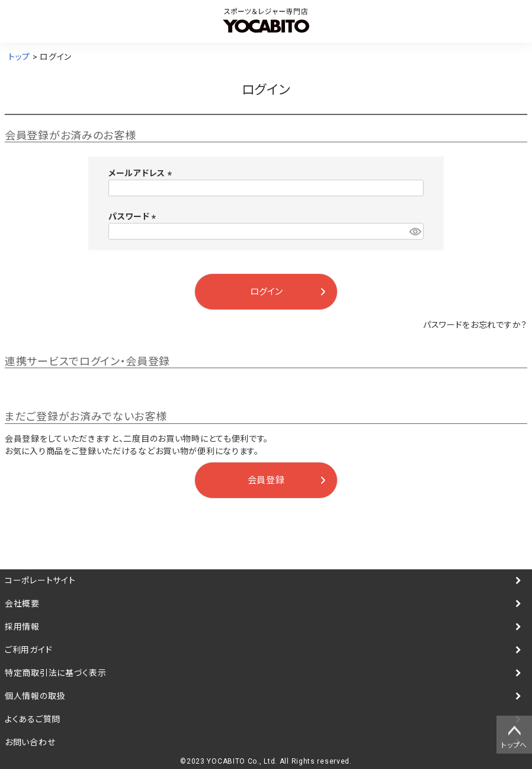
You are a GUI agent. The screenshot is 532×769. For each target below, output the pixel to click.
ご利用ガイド (28, 650)
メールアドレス (142, 173)
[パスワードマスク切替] (415, 231)
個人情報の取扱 (35, 696)
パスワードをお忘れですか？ (475, 325)
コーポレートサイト (40, 580)
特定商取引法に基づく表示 (55, 673)
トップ (19, 57)
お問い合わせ (30, 742)
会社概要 (22, 604)
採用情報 (22, 627)
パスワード (134, 216)
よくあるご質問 (33, 719)
